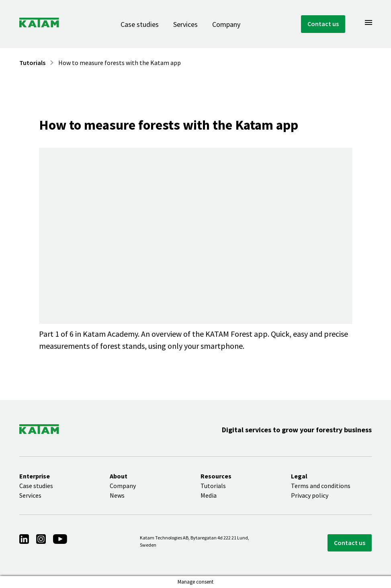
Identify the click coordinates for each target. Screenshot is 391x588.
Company (226, 24)
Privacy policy (310, 495)
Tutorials (32, 63)
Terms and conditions (321, 486)
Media (209, 495)
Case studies (140, 24)
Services (185, 24)
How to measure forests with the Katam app (120, 63)
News (117, 495)
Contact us (323, 24)
